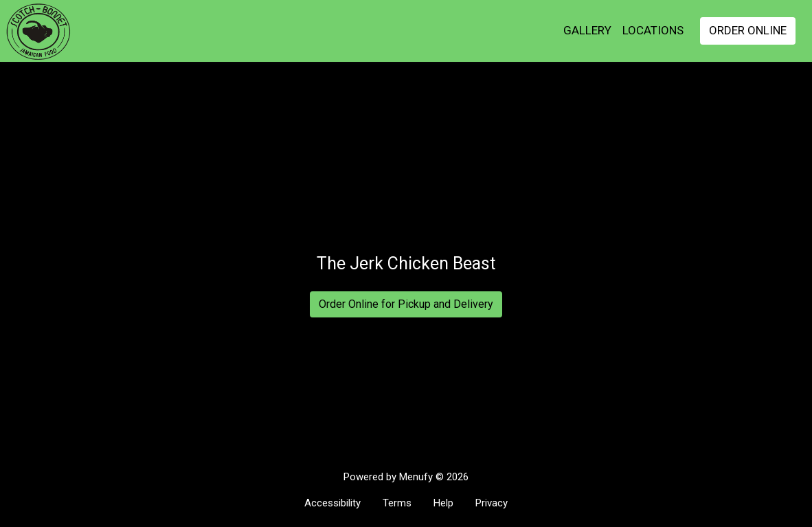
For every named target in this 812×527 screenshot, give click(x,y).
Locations (653, 30)
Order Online (748, 30)
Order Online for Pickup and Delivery (406, 304)
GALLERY (587, 30)
